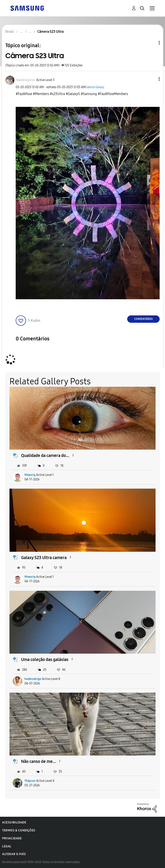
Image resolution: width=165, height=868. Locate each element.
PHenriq (30, 475)
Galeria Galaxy (95, 87)
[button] (152, 79)
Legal (7, 846)
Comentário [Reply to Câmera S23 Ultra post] (144, 319)
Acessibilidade (14, 822)
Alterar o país (14, 854)
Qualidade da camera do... (45, 455)
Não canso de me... (38, 761)
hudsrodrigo (33, 679)
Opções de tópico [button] (152, 43)
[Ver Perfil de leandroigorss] (26, 80)
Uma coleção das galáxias (45, 659)
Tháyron (30, 781)
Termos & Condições (19, 830)
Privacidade (12, 838)
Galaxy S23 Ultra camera (44, 558)
